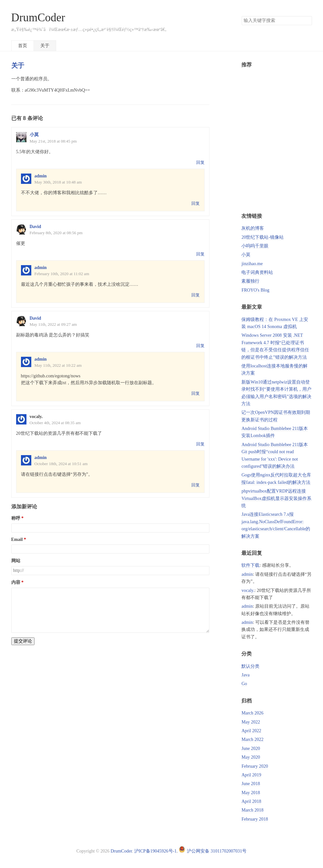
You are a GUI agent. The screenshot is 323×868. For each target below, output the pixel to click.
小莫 (34, 135)
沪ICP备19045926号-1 (155, 851)
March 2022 (252, 739)
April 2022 (251, 731)
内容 (16, 582)
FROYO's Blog (255, 290)
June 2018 (251, 784)
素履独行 (250, 281)
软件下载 (250, 565)
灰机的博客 (253, 228)
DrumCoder (38, 18)
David (35, 227)
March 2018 (252, 810)
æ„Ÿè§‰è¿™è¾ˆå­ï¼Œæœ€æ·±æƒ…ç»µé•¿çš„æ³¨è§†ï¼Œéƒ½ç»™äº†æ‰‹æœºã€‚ (89, 30)
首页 (23, 46)
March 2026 (252, 713)
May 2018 (251, 793)
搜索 (307, 21)
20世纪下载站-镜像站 (262, 237)
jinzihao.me (252, 264)
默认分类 (250, 666)
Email (17, 539)
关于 (45, 46)
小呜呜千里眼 (255, 246)
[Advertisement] (277, 138)
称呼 (16, 518)
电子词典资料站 (257, 272)
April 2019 (251, 775)
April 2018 (251, 801)
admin (41, 176)
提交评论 (23, 641)
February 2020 (255, 766)
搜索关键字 (242, 16)
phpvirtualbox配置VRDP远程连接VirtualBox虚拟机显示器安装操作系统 (276, 498)
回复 (200, 162)
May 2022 (251, 722)
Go (244, 684)
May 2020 (251, 757)
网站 (16, 561)
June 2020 (251, 748)
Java (245, 675)
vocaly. (248, 590)
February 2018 (255, 819)
